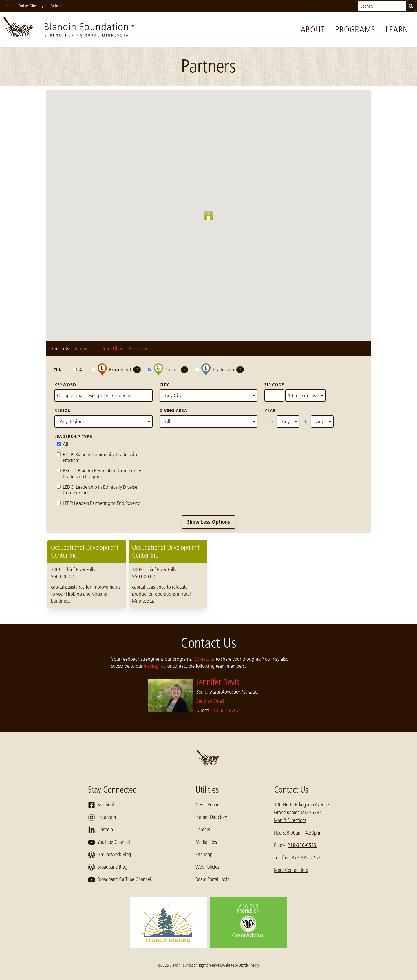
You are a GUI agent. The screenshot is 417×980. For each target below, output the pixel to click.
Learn (397, 30)
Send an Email (210, 701)
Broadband (116, 369)
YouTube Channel (109, 842)
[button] (213, 220)
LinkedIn (100, 830)
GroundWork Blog (109, 855)
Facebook (101, 805)
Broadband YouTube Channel (120, 880)
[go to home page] (69, 30)
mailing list (154, 666)
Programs (355, 30)
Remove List (85, 348)
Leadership (220, 369)
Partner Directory (211, 817)
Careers (203, 830)
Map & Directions (290, 820)
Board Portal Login (213, 879)
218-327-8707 (225, 710)
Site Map (204, 855)
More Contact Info (291, 870)
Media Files (206, 842)
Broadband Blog (108, 867)
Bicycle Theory (249, 965)
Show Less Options (209, 522)
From (269, 421)
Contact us (204, 659)
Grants (168, 369)
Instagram (102, 817)
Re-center (138, 348)
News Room (207, 805)
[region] (209, 574)
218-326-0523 (302, 845)
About (313, 30)
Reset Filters (113, 348)
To (306, 421)
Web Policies (207, 867)
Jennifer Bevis (218, 682)
